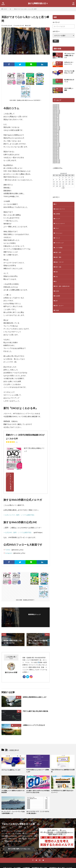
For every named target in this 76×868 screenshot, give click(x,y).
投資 (57, 277)
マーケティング (17, 712)
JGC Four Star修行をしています (69, 74)
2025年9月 (56, 115)
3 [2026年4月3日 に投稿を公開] (66, 178)
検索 (55, 41)
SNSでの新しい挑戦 (69, 90)
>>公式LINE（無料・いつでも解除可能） (18, 519)
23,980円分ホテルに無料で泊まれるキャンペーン (62, 779)
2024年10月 (56, 131)
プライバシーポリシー (33, 858)
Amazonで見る (26, 475)
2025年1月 (56, 126)
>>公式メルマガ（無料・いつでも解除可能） (19, 501)
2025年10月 (56, 114)
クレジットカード (59, 55)
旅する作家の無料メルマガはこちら (19, 837)
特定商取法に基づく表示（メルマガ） (61, 856)
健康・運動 (59, 262)
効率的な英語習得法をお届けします (35, 684)
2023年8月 (56, 150)
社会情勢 (58, 303)
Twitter (8, 536)
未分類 (57, 298)
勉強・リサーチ (60, 267)
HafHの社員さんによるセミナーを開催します (38, 758)
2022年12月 (56, 161)
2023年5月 (56, 154)
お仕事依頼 (26, 856)
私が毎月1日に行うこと (69, 82)
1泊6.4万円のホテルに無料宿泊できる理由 (62, 758)
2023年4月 (56, 155)
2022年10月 (56, 164)
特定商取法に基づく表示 (39, 856)
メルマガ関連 (59, 251)
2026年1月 (56, 110)
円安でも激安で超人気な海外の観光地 (35, 699)
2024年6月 (56, 136)
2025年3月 (56, 124)
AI (56, 205)
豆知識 (57, 318)
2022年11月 (56, 162)
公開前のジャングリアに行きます (35, 712)
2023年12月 (56, 144)
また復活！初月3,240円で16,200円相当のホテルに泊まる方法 (38, 779)
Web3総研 (17, 856)
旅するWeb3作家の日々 (38, 3)
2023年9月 (56, 149)
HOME (5, 9)
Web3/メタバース (61, 210)
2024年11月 (56, 129)
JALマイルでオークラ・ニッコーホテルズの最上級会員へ (38, 800)
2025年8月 (56, 117)
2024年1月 (56, 143)
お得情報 (59, 64)
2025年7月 (56, 118)
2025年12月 (56, 111)
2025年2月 (56, 125)
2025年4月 (56, 122)
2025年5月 (56, 121)
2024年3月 (56, 140)
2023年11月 (56, 146)
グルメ (57, 231)
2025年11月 (56, 113)
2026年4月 (56, 106)
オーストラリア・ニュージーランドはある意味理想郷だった (13, 800)
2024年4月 (56, 139)
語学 (30, 26)
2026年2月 (56, 109)
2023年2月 (56, 158)
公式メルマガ (7, 856)
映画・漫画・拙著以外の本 (64, 292)
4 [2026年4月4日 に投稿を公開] (69, 178)
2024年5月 (56, 138)
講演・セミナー (60, 313)
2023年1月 (56, 160)
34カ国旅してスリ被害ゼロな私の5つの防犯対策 (13, 779)
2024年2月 (56, 142)
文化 (57, 282)
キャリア (58, 221)
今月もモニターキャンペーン (69, 64)
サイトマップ (46, 858)
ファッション (59, 236)
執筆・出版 (59, 272)
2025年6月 (56, 120)
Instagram (9, 539)
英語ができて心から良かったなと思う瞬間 (25, 9)
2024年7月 (56, 135)
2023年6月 (56, 153)
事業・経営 (59, 257)
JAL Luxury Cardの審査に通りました (69, 56)
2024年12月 (56, 128)
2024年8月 (56, 133)
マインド (59, 82)
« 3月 (63, 189)
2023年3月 (56, 157)
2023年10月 (56, 147)
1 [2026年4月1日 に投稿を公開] (60, 178)
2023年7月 (56, 151)
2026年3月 (56, 107)
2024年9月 (56, 132)
